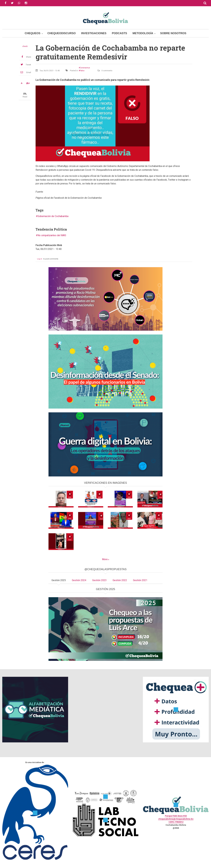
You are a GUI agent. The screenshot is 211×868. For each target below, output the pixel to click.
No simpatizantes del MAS (52, 235)
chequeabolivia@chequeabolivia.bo (176, 819)
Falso (82, 71)
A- (22, 83)
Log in (40, 259)
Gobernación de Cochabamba (53, 216)
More (105, 559)
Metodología (143, 33)
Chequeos (33, 33)
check (25, 46)
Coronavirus (85, 68)
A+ (28, 83)
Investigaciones (94, 33)
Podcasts (119, 33)
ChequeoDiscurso (62, 33)
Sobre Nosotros (173, 33)
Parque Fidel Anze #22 (176, 816)
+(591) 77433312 (176, 822)
